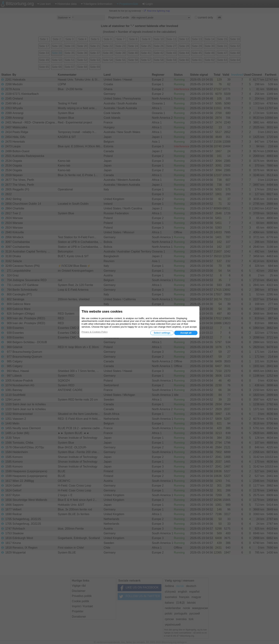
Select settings (162, 333)
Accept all (186, 333)
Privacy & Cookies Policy (95, 332)
